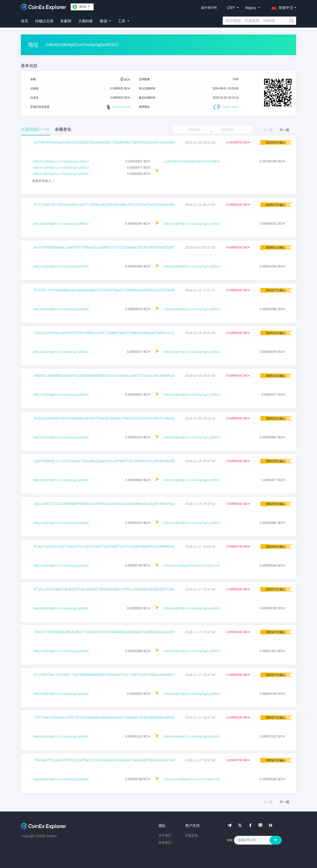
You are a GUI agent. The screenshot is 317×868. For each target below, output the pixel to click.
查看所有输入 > (43, 181)
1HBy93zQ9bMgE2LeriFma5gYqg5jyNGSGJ (61, 162)
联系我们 (165, 842)
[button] (281, 7)
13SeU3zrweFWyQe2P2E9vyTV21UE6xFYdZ (192, 566)
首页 (25, 21)
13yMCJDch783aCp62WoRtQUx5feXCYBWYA (192, 162)
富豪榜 (66, 21)
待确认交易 (44, 21)
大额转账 (86, 21)
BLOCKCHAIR (118, 107)
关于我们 (165, 835)
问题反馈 (192, 835)
